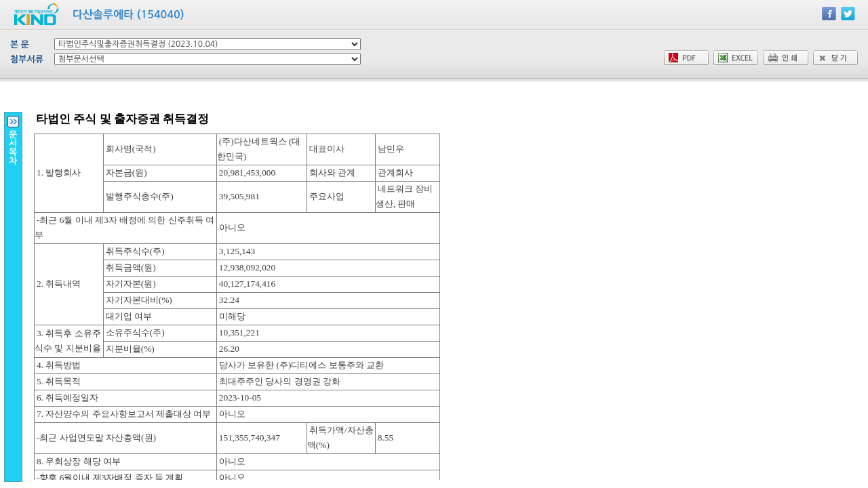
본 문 (20, 44)
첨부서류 (27, 59)
